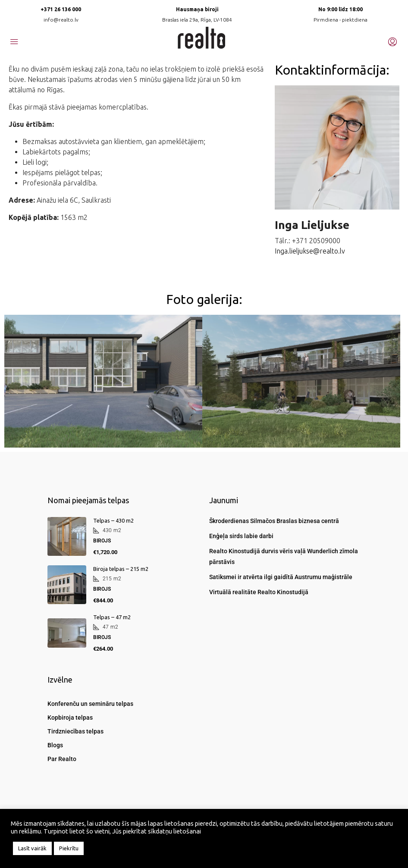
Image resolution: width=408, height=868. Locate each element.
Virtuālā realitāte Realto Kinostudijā (259, 592)
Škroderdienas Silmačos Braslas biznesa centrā (274, 521)
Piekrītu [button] (69, 848)
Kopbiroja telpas (70, 718)
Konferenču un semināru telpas (90, 704)
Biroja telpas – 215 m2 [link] (121, 569)
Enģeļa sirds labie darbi (241, 536)
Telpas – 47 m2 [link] (112, 617)
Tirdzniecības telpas (75, 731)
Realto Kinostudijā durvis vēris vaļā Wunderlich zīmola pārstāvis (284, 556)
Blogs (55, 745)
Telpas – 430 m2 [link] (113, 520)
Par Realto (62, 759)
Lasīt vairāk (32, 848)
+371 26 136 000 (61, 9)
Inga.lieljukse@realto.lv (310, 251)
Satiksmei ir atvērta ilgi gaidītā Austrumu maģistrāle (281, 577)
